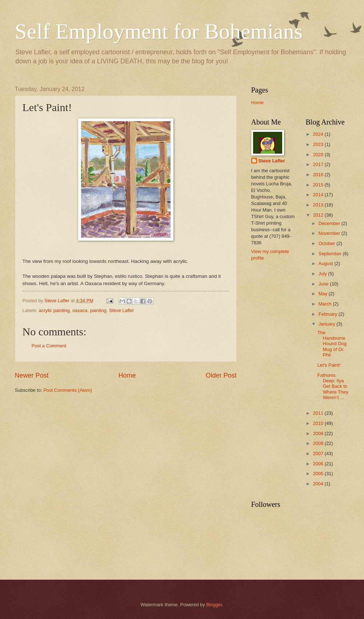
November (330, 233)
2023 (319, 144)
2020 (319, 155)
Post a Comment (49, 346)
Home (127, 375)
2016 (319, 175)
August (327, 263)
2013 (319, 205)
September (331, 254)
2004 (319, 484)
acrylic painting (54, 310)
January (327, 324)
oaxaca (80, 310)
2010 (319, 423)
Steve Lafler (122, 310)
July (323, 274)
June (324, 284)
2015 (319, 185)
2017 (319, 164)
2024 (319, 134)
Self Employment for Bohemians (159, 31)
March (326, 304)
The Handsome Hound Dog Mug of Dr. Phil (332, 344)
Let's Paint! (329, 365)
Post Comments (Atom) (68, 390)
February (329, 314)
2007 (319, 454)
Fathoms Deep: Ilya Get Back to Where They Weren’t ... (333, 387)
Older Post (221, 375)
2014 (319, 195)
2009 (319, 433)
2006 (319, 464)
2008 (319, 443)
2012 (319, 215)
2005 (319, 474)
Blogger (214, 605)
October (327, 243)
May (324, 294)
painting (98, 310)
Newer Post (32, 375)
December (330, 223)
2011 (319, 413)
